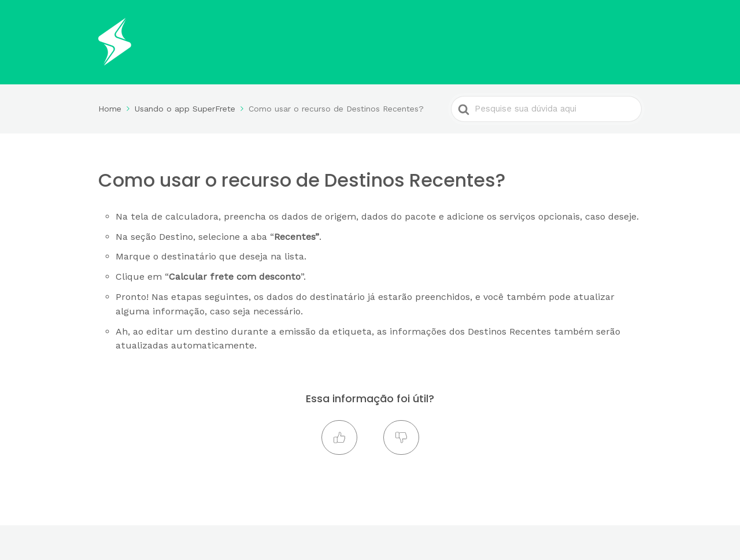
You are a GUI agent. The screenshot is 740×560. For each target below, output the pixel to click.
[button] (339, 437)
